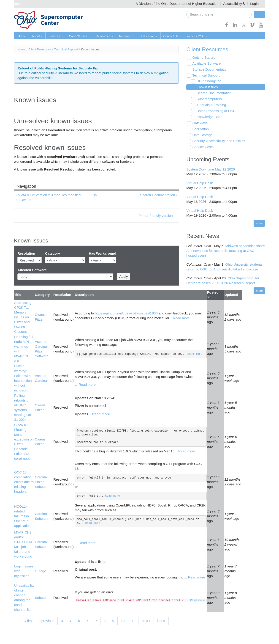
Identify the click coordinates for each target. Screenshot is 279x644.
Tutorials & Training (211, 105)
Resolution (26, 254)
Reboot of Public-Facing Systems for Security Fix (58, 68)
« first (28, 621)
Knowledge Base (209, 117)
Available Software (206, 64)
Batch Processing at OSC (215, 111)
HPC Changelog (208, 81)
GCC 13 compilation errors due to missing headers (24, 482)
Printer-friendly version (156, 216)
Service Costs (202, 147)
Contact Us (168, 36)
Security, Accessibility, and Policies (218, 141)
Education (146, 36)
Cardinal (41, 346)
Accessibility (233, 4)
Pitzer (39, 320)
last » (161, 621)
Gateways (199, 123)
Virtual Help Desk (200, 183)
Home (22, 36)
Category (53, 254)
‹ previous (47, 621)
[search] (219, 14)
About (37, 36)
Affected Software (32, 270)
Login (254, 4)
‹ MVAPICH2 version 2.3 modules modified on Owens (48, 197)
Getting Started (203, 58)
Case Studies (77, 36)
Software (42, 356)
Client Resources (40, 49)
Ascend (41, 342)
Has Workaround (103, 254)
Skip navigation (13, 4)
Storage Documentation (210, 70)
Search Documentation (213, 93)
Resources (102, 36)
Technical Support (66, 49)
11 (133, 621)
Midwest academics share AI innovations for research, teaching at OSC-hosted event (226, 251)
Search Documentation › (159, 195)
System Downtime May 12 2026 (211, 169)
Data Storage (202, 135)
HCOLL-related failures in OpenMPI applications (23, 516)
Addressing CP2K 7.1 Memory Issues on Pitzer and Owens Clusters (23, 317)
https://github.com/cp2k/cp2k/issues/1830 (126, 313)
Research (124, 36)
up (95, 195)
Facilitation (200, 129)
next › (146, 621)
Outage (40, 571)
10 (123, 621)
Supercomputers (209, 99)
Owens (40, 315)
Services (55, 36)
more (259, 223)
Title (18, 295)
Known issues (207, 87)
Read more (181, 318)
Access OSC (192, 36)
